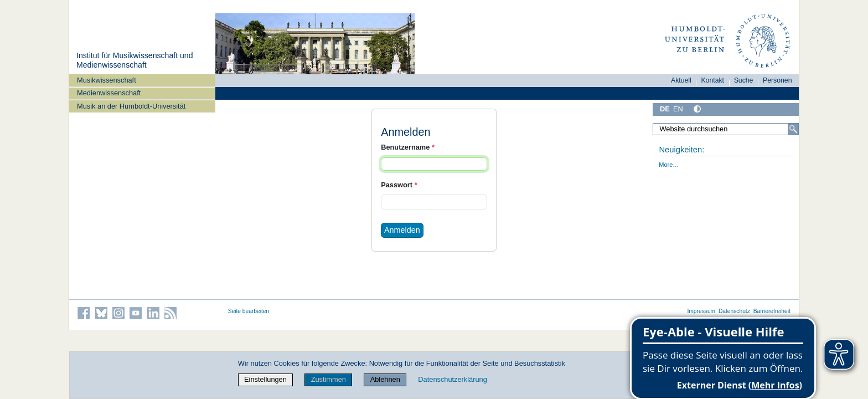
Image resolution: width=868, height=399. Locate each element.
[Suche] (793, 129)
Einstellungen (265, 379)
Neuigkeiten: (681, 150)
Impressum (701, 311)
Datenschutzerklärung (452, 379)
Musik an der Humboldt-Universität (131, 106)
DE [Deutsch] (665, 109)
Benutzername (408, 147)
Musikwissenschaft (107, 80)
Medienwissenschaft (109, 93)
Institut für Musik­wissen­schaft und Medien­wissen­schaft (135, 60)
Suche (744, 80)
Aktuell (681, 80)
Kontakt (712, 80)
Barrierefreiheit (772, 311)
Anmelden (402, 230)
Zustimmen (329, 379)
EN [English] (678, 109)
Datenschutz (734, 311)
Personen (777, 80)
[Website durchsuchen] (726, 129)
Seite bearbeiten (249, 311)
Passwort (399, 185)
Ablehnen (385, 379)
